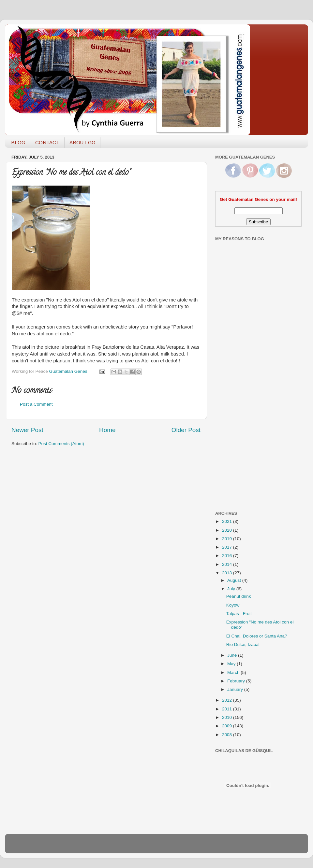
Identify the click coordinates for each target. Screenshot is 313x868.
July (232, 589)
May (232, 664)
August (235, 580)
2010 (228, 717)
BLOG (18, 142)
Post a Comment (36, 404)
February (237, 681)
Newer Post (27, 430)
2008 (228, 735)
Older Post (186, 430)
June (233, 655)
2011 (228, 709)
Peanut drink (239, 596)
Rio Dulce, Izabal (243, 644)
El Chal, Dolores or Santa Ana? (257, 636)
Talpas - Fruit (239, 614)
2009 (228, 726)
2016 (228, 556)
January (236, 689)
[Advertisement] (241, 401)
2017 (228, 547)
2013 (228, 573)
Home (107, 430)
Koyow (233, 605)
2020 (228, 530)
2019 (228, 539)
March (234, 672)
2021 (228, 521)
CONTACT (47, 142)
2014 (228, 564)
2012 (228, 700)
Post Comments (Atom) (61, 444)
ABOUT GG (82, 142)
